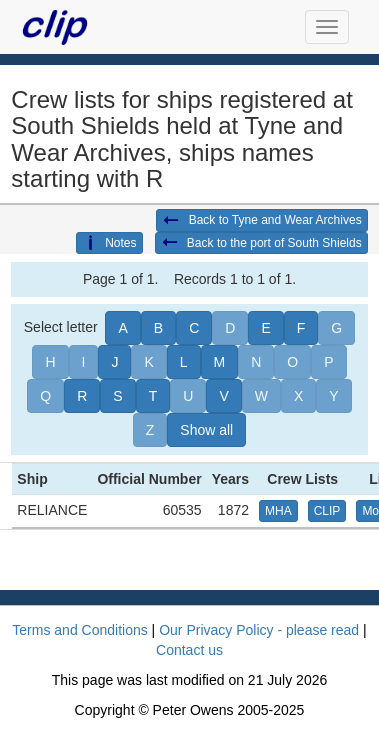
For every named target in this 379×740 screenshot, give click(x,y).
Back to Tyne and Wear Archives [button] (261, 221)
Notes (109, 243)
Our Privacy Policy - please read (259, 630)
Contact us (189, 650)
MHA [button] (278, 511)
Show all (206, 430)
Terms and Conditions (79, 630)
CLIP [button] (327, 511)
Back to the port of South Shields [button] (261, 243)
